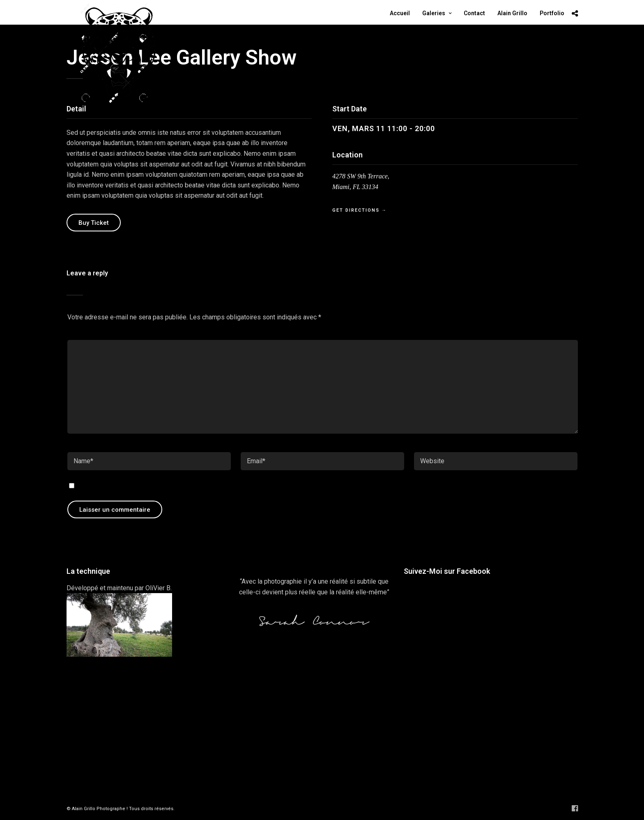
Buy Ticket (94, 223)
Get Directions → (360, 210)
